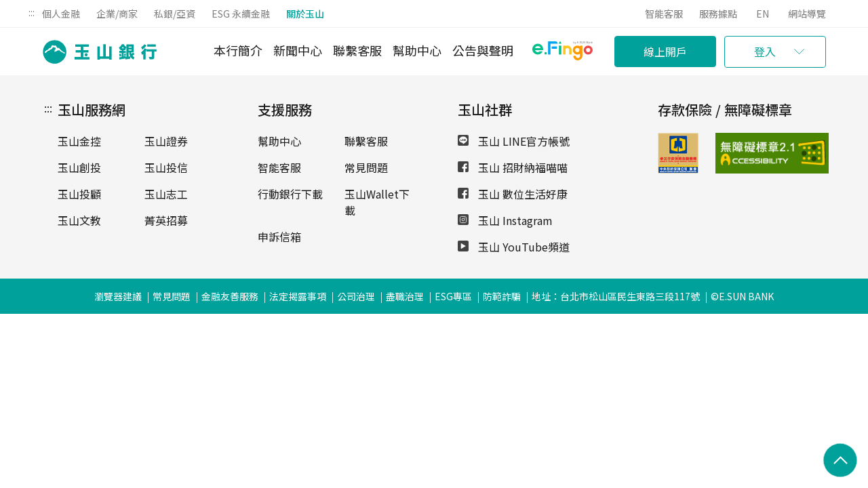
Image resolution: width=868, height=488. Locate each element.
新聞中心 (298, 50)
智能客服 (664, 14)
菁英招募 (166, 220)
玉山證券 (166, 141)
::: (32, 12)
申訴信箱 (279, 237)
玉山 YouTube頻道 (514, 247)
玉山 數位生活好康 (513, 194)
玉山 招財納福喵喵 (513, 167)
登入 (765, 52)
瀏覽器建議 (118, 296)
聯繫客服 (357, 50)
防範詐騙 (502, 296)
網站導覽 (807, 14)
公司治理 (356, 296)
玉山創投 (79, 167)
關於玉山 (305, 14)
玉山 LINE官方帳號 (514, 141)
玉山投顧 (79, 194)
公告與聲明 (483, 50)
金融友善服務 (230, 296)
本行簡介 (238, 50)
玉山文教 (79, 220)
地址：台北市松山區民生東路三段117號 (616, 296)
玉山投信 (166, 167)
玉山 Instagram (505, 220)
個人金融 (61, 14)
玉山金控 (79, 141)
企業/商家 (117, 14)
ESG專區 (453, 296)
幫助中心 (417, 50)
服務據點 (718, 14)
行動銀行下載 (290, 194)
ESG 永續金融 (241, 14)
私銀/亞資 (175, 14)
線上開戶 (665, 52)
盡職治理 (405, 296)
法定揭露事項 (298, 296)
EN (763, 14)
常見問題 (366, 167)
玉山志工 (166, 194)
